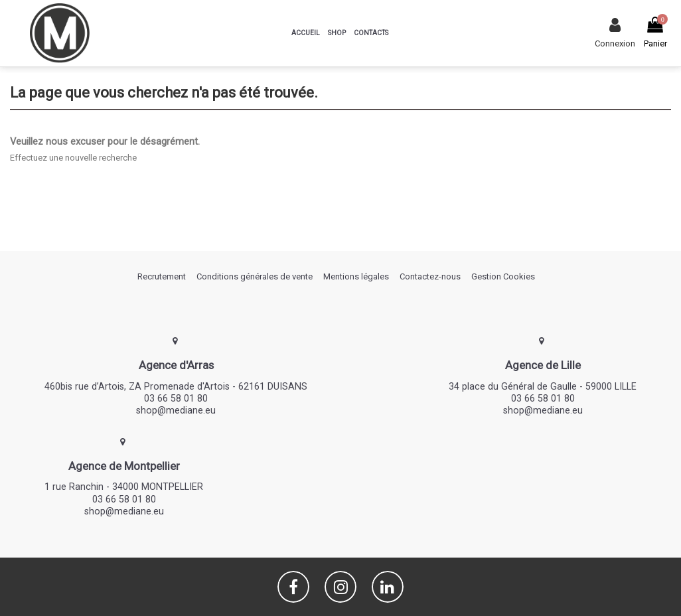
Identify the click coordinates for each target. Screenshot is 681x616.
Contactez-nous (430, 276)
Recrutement (162, 276)
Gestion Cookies (503, 276)
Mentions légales (356, 276)
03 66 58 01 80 (176, 398)
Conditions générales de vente (255, 276)
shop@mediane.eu (176, 410)
